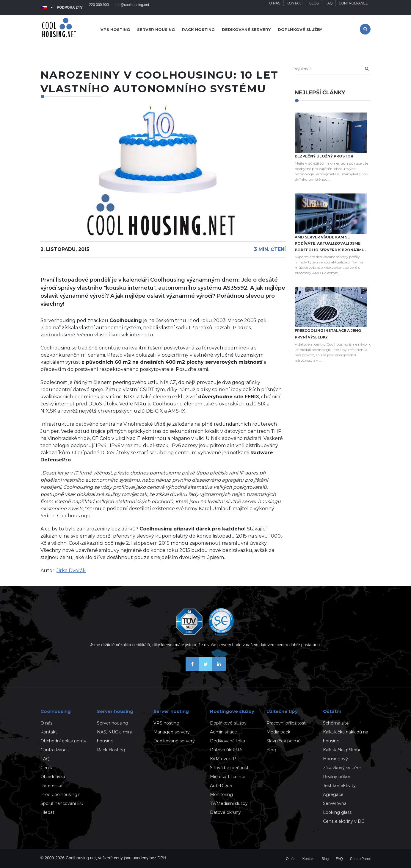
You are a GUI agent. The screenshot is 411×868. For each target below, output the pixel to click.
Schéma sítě (336, 723)
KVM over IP (223, 759)
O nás (274, 7)
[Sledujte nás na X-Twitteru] (206, 669)
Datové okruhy (225, 812)
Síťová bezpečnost (229, 768)
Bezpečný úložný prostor (324, 156)
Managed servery (172, 732)
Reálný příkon (337, 777)
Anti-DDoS (221, 786)
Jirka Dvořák (71, 570)
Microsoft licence (228, 777)
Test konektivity (339, 786)
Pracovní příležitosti (287, 723)
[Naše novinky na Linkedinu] (219, 669)
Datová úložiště (226, 750)
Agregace (333, 794)
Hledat (47, 812)
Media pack (278, 732)
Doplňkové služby (300, 29)
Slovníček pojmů (284, 741)
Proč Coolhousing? (60, 794)
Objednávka (53, 777)
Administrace (223, 732)
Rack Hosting (111, 750)
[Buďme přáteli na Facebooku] (192, 669)
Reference (51, 786)
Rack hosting (198, 29)
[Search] (367, 69)
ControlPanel (353, 7)
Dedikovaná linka (228, 741)
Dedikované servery (246, 29)
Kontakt (295, 7)
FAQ (329, 7)
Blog (314, 7)
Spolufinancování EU (62, 803)
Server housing (156, 29)
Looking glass (337, 812)
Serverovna (335, 803)
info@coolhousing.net (132, 7)
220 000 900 (99, 7)
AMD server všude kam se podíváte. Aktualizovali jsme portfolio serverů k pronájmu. (330, 243)
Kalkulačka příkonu (342, 750)
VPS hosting (115, 29)
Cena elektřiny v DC (344, 821)
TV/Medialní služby (229, 803)
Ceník (46, 768)
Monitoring (221, 794)
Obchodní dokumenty (63, 741)
